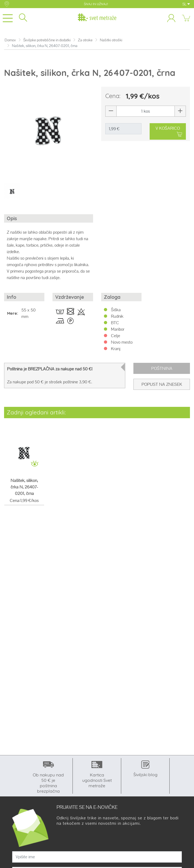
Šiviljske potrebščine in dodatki (47, 40)
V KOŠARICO (169, 132)
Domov (10, 40)
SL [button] (186, 4)
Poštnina (162, 368)
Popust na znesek (162, 384)
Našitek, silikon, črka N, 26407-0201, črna (24, 487)
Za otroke (85, 40)
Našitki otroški (111, 40)
